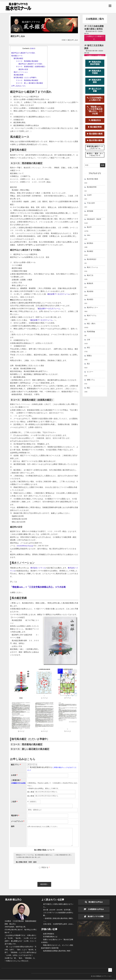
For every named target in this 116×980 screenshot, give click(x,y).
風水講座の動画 (95, 134)
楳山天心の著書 (95, 90)
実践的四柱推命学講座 (95, 63)
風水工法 (90, 275)
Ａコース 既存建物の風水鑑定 (27, 61)
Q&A (89, 235)
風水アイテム (92, 316)
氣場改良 (90, 284)
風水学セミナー (92, 308)
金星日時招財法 (49, 934)
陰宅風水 (90, 243)
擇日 (88, 348)
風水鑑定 (90, 251)
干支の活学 (91, 203)
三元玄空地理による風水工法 (95, 99)
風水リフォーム (92, 267)
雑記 (88, 388)
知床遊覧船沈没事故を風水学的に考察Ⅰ (57, 951)
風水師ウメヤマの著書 (94, 917)
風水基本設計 (92, 259)
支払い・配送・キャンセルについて (95, 155)
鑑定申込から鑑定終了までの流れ (23, 53)
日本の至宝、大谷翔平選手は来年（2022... (59, 924)
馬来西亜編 (91, 332)
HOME (64, 40)
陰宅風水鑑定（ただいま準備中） (26, 78)
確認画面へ (44, 884)
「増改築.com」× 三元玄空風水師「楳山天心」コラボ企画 (95, 110)
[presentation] (44, 876)
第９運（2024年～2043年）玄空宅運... (57, 910)
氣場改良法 (95, 120)
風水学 (89, 227)
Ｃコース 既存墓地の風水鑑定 (27, 80)
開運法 (89, 356)
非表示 (33, 49)
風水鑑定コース (17, 56)
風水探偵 (90, 292)
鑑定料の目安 (23, 69)
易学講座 (90, 211)
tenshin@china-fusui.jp (25, 546)
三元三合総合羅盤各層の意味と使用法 (94, 28)
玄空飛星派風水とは (50, 937)
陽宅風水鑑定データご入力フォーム (95, 147)
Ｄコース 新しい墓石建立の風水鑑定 (30, 83)
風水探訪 (90, 300)
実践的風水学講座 (95, 72)
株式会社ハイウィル (38, 568)
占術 (88, 340)
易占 (88, 364)
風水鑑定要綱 (18, 75)
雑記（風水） (92, 324)
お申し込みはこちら (18, 86)
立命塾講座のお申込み (94, 909)
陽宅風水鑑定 (18, 58)
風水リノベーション (21, 72)
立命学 (89, 195)
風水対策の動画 (95, 141)
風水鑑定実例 (95, 127)
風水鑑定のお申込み (94, 902)
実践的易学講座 (95, 81)
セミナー (90, 372)
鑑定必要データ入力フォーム (59, 294)
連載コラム (91, 380)
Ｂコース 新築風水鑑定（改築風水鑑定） (31, 67)
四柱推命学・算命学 (94, 219)
